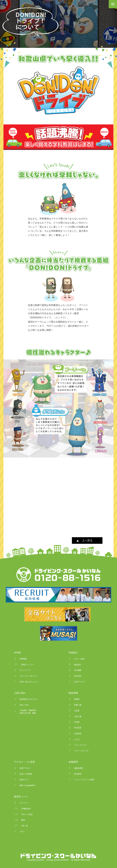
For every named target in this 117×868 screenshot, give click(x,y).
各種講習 (73, 762)
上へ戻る (87, 540)
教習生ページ (21, 797)
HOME (18, 653)
